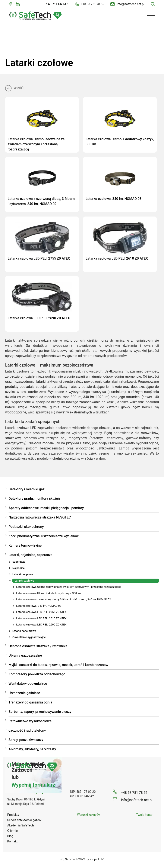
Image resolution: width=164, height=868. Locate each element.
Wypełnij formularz (33, 784)
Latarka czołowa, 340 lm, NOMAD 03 (39, 605)
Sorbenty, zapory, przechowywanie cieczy (40, 711)
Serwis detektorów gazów (24, 819)
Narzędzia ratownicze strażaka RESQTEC (40, 517)
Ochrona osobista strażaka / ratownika (38, 645)
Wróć (14, 88)
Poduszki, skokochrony (26, 526)
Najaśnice (19, 567)
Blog (10, 835)
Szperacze (19, 561)
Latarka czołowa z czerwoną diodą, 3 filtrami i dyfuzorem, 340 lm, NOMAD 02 (64, 599)
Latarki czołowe (24, 580)
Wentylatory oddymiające (28, 683)
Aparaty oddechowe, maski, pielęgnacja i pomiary (46, 507)
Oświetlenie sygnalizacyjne (29, 636)
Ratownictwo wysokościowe (30, 720)
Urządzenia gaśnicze (24, 692)
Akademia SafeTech (20, 825)
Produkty (13, 814)
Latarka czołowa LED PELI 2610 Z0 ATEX (41, 618)
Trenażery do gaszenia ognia (30, 702)
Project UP (97, 859)
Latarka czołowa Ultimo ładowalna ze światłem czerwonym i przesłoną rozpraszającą (69, 586)
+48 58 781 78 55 (89, 4)
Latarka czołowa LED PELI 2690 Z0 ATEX (41, 624)
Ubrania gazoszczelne (25, 655)
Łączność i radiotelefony (27, 730)
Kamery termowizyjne (25, 545)
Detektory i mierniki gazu (27, 489)
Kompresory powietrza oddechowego (37, 674)
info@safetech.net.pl (127, 4)
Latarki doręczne (23, 574)
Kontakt (12, 841)
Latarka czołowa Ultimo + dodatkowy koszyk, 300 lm (48, 593)
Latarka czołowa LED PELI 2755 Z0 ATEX (41, 611)
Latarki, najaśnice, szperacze (30, 554)
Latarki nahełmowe (24, 630)
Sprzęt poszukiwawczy (26, 739)
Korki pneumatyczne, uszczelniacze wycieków (44, 535)
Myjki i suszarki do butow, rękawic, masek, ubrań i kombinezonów (58, 664)
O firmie (12, 830)
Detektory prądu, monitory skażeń (34, 498)
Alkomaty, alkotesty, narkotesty (32, 749)
